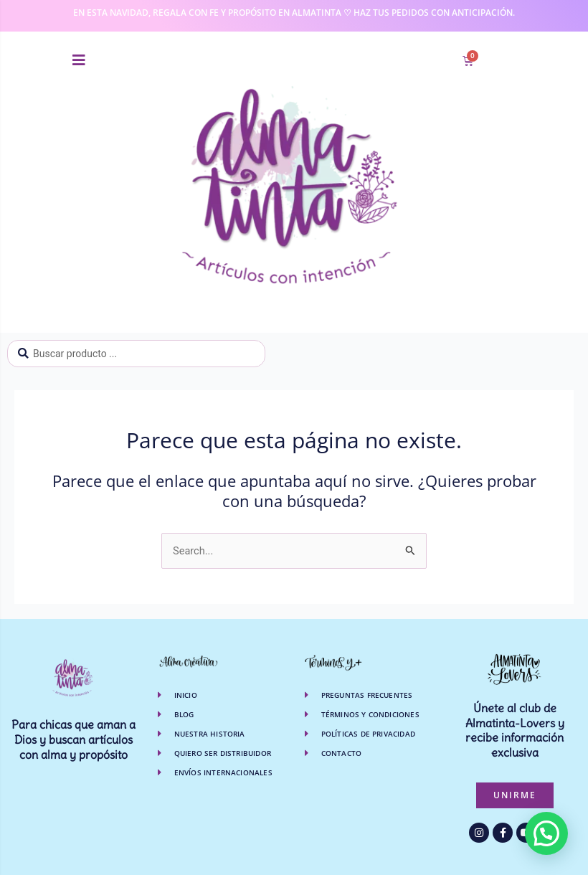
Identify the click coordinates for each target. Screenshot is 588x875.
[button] (79, 60)
